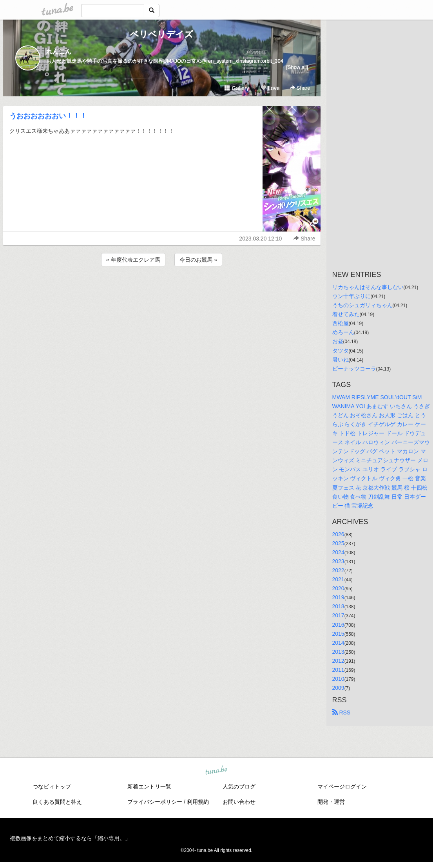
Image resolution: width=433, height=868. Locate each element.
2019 (338, 597)
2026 (338, 534)
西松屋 (341, 323)
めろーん (343, 332)
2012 (338, 661)
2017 (338, 615)
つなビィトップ (52, 787)
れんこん (59, 52)
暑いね (341, 360)
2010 (338, 679)
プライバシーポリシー (155, 802)
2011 (338, 670)
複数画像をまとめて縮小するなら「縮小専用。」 (70, 838)
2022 (338, 570)
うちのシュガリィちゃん (362, 305)
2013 (338, 652)
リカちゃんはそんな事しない (368, 287)
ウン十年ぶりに (351, 296)
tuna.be (216, 771)
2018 (338, 606)
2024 (338, 552)
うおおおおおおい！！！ (48, 116)
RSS (342, 712)
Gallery (237, 88)
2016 (338, 625)
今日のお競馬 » (198, 260)
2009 (338, 688)
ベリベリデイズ (162, 34)
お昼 (338, 341)
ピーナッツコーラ (354, 369)
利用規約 (198, 802)
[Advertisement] (162, 289)
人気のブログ (239, 787)
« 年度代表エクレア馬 (133, 260)
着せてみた (346, 314)
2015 (338, 634)
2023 (338, 561)
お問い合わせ (239, 802)
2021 (338, 579)
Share (300, 88)
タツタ (341, 351)
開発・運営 (331, 802)
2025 (338, 543)
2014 (338, 643)
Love (270, 88)
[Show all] (297, 67)
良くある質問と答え (57, 802)
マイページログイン (342, 787)
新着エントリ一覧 (149, 787)
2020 (338, 588)
